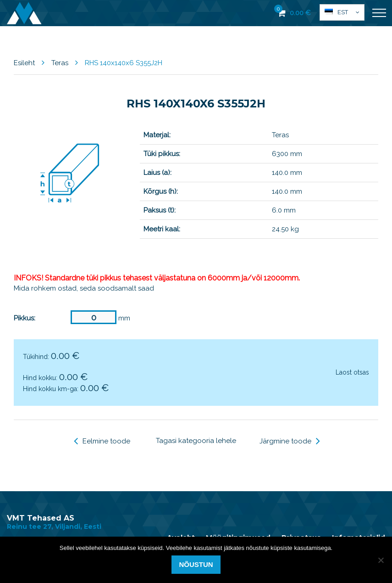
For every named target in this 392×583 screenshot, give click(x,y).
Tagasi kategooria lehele (196, 441)
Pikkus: (25, 318)
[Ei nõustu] (381, 560)
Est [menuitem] (343, 12)
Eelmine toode (102, 441)
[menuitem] (342, 12)
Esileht (24, 63)
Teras (60, 63)
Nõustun (196, 564)
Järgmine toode (290, 441)
